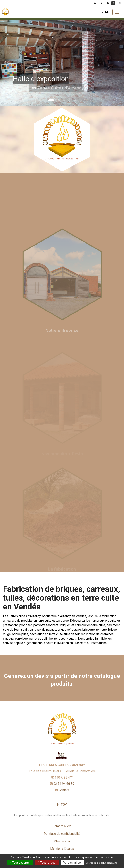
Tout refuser (47, 863)
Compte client (62, 826)
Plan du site (62, 841)
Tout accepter (20, 863)
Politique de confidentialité (62, 834)
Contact (64, 790)
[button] (6, 59)
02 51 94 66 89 (64, 784)
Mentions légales (62, 849)
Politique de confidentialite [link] (102, 863)
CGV (62, 804)
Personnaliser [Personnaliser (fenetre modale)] (72, 863)
